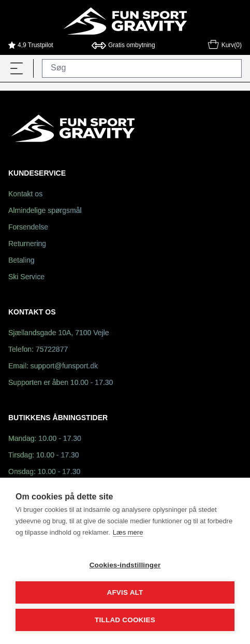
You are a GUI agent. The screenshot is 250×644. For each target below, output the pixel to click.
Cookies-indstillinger (125, 565)
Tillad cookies (125, 620)
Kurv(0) (224, 46)
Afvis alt (125, 592)
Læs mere (128, 532)
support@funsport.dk (64, 367)
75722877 (52, 350)
